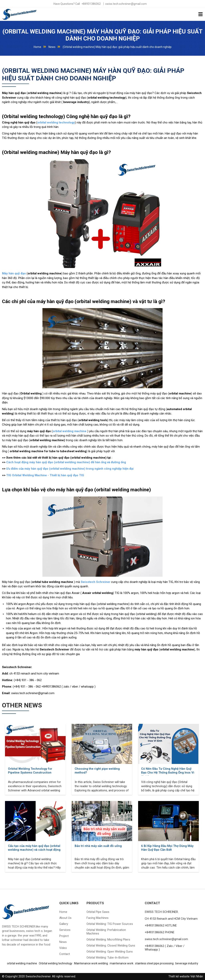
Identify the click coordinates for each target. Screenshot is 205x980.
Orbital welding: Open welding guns (110, 952)
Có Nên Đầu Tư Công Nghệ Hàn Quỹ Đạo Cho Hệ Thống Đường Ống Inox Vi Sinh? (168, 771)
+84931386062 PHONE (160, 932)
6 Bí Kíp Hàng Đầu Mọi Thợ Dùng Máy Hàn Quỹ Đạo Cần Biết (167, 848)
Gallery (64, 924)
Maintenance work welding (91, 963)
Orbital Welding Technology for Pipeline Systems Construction (30, 771)
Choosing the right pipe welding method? (97, 771)
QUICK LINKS (69, 903)
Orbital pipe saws (98, 912)
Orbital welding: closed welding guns (111, 946)
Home (37, 47)
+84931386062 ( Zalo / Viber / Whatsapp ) (165, 948)
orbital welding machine (22, 963)
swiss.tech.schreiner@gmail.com (126, 4)
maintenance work (122, 963)
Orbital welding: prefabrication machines (106, 932)
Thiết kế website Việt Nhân (186, 976)
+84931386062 (91, 4)
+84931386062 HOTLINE (161, 925)
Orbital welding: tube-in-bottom (108, 958)
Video (63, 948)
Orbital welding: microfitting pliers (108, 940)
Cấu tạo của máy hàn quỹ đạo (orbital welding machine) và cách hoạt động (34, 848)
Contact (65, 954)
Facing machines (97, 918)
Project (64, 936)
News (52, 47)
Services (65, 930)
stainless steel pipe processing (154, 963)
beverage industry (187, 963)
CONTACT (152, 903)
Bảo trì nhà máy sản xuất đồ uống (98, 846)
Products (95, 903)
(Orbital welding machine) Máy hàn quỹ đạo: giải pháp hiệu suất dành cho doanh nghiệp (102, 35)
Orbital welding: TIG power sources (110, 924)
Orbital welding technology (56, 963)
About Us (65, 918)
